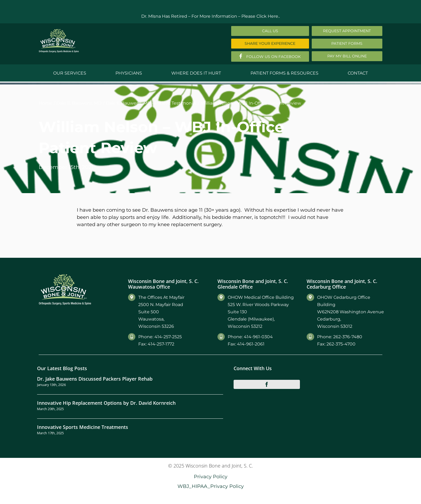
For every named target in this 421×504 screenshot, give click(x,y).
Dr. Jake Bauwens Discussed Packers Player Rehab (95, 379)
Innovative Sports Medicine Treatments (83, 427)
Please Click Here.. (261, 16)
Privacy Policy (211, 477)
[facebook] (267, 384)
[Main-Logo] (59, 31)
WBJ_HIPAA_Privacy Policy (211, 486)
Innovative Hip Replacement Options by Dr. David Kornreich (106, 403)
